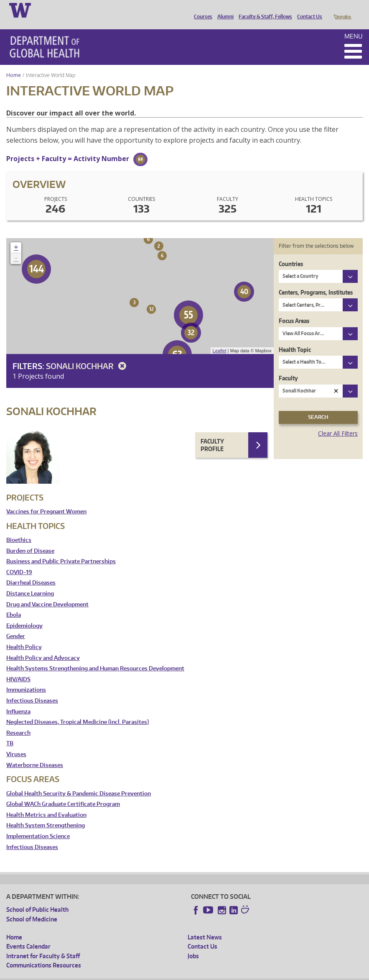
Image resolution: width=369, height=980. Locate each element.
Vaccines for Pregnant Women (46, 500)
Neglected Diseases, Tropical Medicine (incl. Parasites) (78, 710)
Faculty (288, 366)
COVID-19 (19, 561)
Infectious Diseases (32, 689)
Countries (291, 252)
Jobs (193, 944)
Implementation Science (38, 825)
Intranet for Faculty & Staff (43, 944)
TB (10, 732)
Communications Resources (44, 953)
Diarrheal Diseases (31, 571)
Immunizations (26, 678)
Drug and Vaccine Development (47, 593)
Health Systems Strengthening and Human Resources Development (95, 657)
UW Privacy (117, 974)
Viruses (16, 743)
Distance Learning (30, 582)
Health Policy (24, 635)
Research (18, 721)
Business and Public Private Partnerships (61, 550)
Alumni (223, 10)
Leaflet (220, 339)
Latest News (205, 925)
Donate (342, 10)
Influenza (18, 700)
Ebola (14, 603)
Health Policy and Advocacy (43, 646)
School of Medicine (32, 907)
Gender (16, 625)
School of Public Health (37, 898)
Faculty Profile (212, 433)
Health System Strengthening (46, 814)
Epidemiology (24, 614)
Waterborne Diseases (35, 753)
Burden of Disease (30, 539)
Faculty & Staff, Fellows (263, 10)
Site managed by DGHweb (201, 974)
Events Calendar (28, 935)
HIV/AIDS (18, 668)
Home (14, 63)
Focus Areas (294, 309)
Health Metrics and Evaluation (46, 803)
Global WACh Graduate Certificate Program (63, 792)
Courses (201, 10)
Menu (354, 24)
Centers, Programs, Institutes (316, 281)
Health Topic (295, 338)
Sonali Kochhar (88, 354)
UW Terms (151, 974)
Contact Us (308, 10)
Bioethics (19, 528)
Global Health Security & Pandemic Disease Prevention (79, 782)
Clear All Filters (338, 422)
